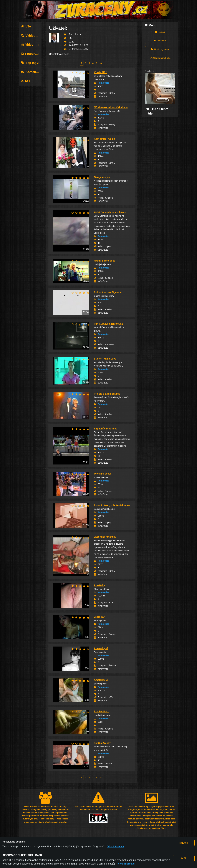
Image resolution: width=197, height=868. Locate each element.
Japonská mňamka (105, 537)
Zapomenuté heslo (160, 58)
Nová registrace (160, 49)
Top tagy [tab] (30, 63)
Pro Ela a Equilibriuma (107, 394)
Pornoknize (103, 83)
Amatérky (99, 585)
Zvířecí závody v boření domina (112, 505)
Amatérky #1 (101, 680)
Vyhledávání (32, 35)
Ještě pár (99, 617)
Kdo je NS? (100, 72)
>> (101, 63)
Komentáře (31, 72)
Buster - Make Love (105, 359)
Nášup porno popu (105, 261)
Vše (26, 26)
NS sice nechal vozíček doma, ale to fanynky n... (122, 107)
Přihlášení (160, 41)
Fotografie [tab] (31, 54)
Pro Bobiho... (101, 712)
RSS (26, 81)
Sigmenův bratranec (106, 429)
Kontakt (160, 32)
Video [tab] (27, 45)
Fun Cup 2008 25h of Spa (108, 324)
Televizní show (102, 474)
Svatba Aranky (102, 743)
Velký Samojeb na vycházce (110, 212)
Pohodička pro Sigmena (108, 292)
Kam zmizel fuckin (104, 139)
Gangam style (102, 177)
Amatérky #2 (101, 648)
